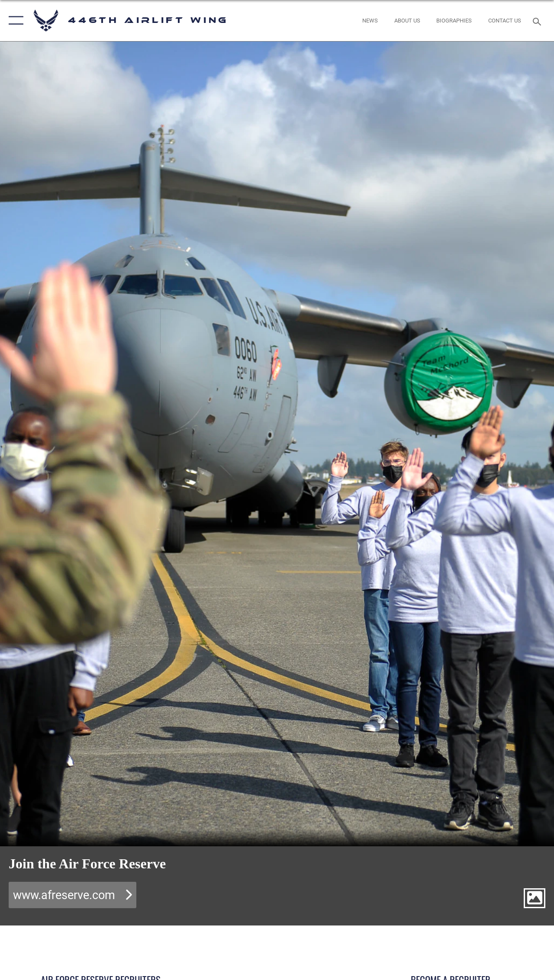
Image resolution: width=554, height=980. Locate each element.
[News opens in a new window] (370, 21)
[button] (14, 21)
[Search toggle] (538, 21)
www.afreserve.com (64, 895)
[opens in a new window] (407, 21)
